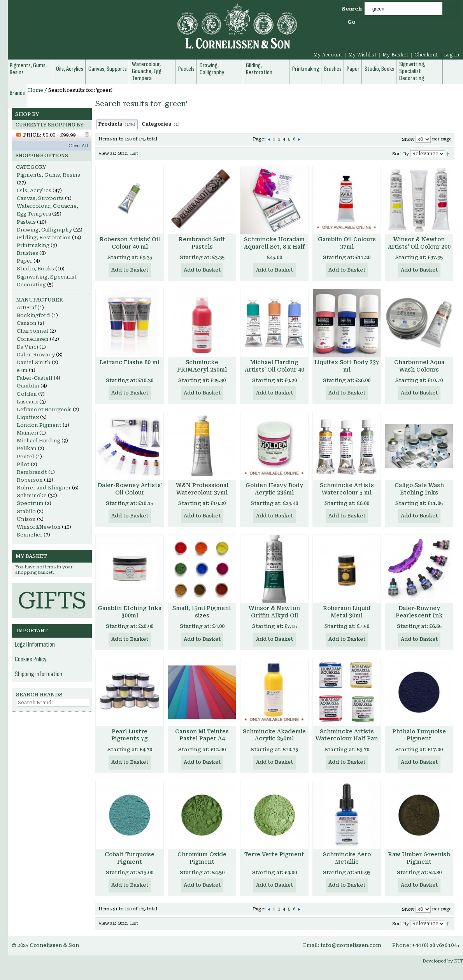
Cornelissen (33, 339)
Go (352, 22)
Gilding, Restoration (44, 238)
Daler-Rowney (36, 355)
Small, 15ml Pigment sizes (202, 612)
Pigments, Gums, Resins (48, 175)
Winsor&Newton (39, 527)
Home (36, 90)
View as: (107, 153)
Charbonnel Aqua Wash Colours (419, 366)
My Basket (395, 55)
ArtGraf (26, 308)
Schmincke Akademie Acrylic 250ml (274, 735)
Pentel (25, 457)
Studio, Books (35, 269)
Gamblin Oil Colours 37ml (347, 243)
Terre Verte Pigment (274, 854)
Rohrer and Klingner (44, 488)
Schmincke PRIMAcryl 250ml (202, 366)
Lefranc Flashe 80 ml (130, 362)
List (134, 153)
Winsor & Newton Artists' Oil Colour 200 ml (419, 247)
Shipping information (39, 674)
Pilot (23, 464)
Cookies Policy (31, 659)
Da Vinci (27, 347)
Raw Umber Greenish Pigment (419, 858)
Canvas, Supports (40, 198)
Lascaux (27, 402)
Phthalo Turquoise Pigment (419, 735)
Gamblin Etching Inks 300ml (130, 612)
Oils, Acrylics (34, 190)
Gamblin (28, 386)
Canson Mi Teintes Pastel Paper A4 (202, 735)
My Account (328, 55)
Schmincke (32, 495)
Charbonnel (32, 331)
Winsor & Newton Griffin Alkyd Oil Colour (274, 615)
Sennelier (30, 535)
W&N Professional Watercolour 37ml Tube (202, 493)
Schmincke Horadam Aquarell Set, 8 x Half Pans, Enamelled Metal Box (274, 250)
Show (408, 139)
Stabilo (26, 511)
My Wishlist (362, 55)
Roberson (30, 480)
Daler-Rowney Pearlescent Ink (419, 612)
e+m (22, 370)
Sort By (401, 154)
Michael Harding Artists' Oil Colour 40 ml (274, 370)
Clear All (78, 146)
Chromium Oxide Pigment (202, 858)
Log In (452, 55)
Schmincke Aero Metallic (347, 858)
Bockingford (33, 315)
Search (352, 9)
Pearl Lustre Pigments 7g (130, 735)
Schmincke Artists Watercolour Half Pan (347, 735)
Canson (27, 323)
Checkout (426, 55)
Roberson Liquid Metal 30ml (347, 612)
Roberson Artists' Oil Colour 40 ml (130, 243)
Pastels (26, 222)
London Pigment (39, 425)
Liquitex (28, 417)
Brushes (27, 253)
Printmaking (33, 245)
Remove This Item (87, 134)
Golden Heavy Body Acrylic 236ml (274, 489)
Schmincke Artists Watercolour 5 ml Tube (347, 493)
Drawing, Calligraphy (44, 230)
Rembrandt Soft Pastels (202, 243)
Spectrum (30, 503)
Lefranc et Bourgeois (44, 409)
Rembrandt (32, 472)
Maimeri (27, 433)
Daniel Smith (34, 362)
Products (117, 124)
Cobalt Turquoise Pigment (130, 858)
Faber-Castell (35, 378)
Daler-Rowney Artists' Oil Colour (130, 489)
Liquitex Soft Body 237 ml (347, 366)
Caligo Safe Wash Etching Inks (419, 489)
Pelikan (27, 448)
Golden (27, 394)
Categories (161, 124)
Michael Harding (39, 441)
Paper (25, 261)
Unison (26, 519)
